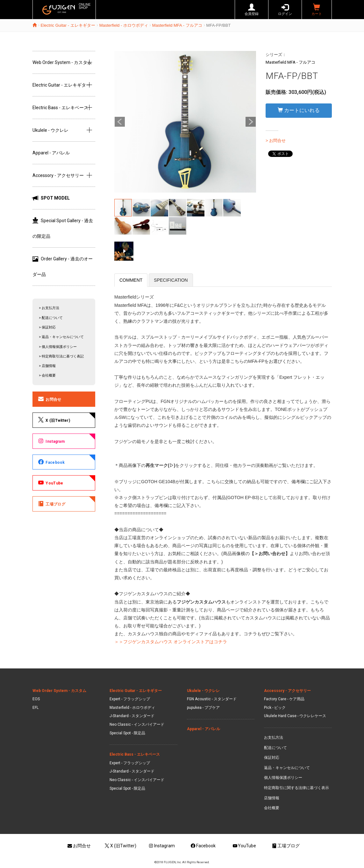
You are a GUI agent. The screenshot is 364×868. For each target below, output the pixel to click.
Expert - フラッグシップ (130, 699)
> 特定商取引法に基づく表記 (61, 356)
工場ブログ (51, 504)
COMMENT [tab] (131, 280)
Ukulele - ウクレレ (50, 130)
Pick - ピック (275, 708)
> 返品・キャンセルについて (61, 337)
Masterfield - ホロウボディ (124, 25)
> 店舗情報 (47, 366)
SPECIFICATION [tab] (171, 280)
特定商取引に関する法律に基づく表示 (296, 788)
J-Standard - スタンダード (132, 716)
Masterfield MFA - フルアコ (177, 25)
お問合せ (49, 399)
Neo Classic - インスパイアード (137, 724)
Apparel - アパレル (51, 153)
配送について (275, 748)
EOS (36, 699)
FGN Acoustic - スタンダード (212, 699)
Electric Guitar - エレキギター (68, 25)
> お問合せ (276, 141)
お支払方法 (274, 737)
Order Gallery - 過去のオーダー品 (63, 266)
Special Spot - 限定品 (127, 733)
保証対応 (272, 758)
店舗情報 (272, 798)
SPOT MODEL (51, 198)
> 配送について (51, 318)
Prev (120, 122)
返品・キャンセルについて (287, 768)
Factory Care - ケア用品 (284, 699)
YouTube (50, 483)
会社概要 (272, 808)
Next (251, 122)
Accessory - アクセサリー (58, 175)
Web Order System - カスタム (62, 62)
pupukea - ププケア (203, 708)
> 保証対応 (47, 327)
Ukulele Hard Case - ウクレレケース (295, 716)
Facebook (51, 462)
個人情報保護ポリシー (283, 778)
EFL (36, 708)
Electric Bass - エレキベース (60, 108)
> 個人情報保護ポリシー (58, 347)
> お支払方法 (49, 308)
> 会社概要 (47, 375)
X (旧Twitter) (54, 420)
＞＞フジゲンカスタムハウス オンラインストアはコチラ (171, 642)
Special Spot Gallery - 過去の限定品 (63, 228)
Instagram (51, 441)
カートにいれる (299, 110)
